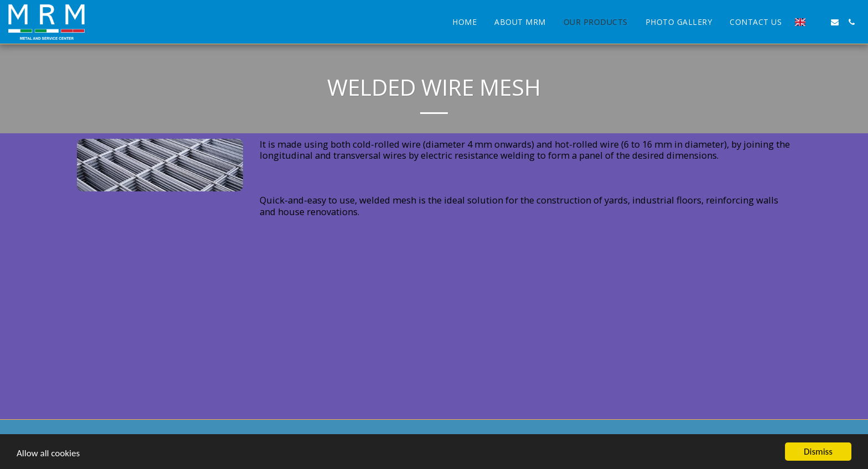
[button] (818, 22)
